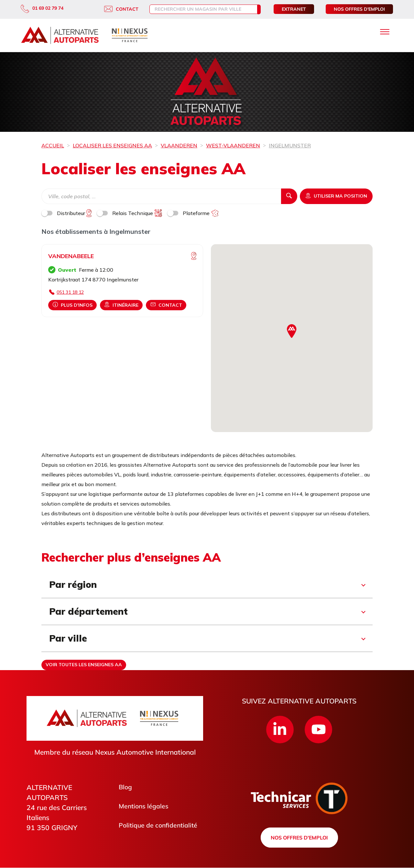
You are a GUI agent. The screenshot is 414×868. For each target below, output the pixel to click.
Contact (115, 9)
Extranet (294, 9)
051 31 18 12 (70, 292)
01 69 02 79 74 (42, 8)
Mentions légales (145, 807)
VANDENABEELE (71, 256)
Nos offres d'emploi (359, 9)
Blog (126, 787)
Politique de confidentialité (160, 827)
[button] (292, 331)
